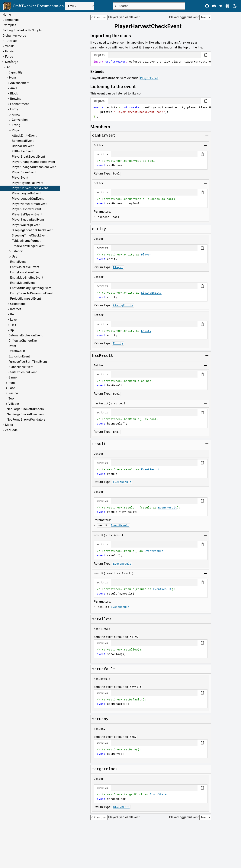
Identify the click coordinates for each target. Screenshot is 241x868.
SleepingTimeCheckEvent (30, 235)
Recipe (13, 393)
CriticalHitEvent (23, 146)
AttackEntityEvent (24, 136)
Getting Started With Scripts (22, 30)
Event (12, 78)
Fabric (9, 51)
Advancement (20, 83)
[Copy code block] (206, 55)
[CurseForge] (221, 6)
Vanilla (10, 46)
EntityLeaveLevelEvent (26, 272)
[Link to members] (103, 127)
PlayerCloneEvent (24, 172)
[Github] (207, 6)
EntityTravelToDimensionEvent (32, 293)
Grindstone (18, 304)
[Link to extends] (100, 72)
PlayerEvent (20, 178)
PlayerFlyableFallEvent (28, 183)
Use (14, 256)
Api (9, 67)
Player (16, 130)
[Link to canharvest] (104, 136)
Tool (12, 398)
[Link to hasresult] (103, 356)
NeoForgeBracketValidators (26, 420)
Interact (16, 309)
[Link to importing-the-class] (113, 36)
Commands (11, 20)
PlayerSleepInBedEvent (28, 220)
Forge (9, 57)
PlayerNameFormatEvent (29, 204)
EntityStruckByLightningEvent (31, 288)
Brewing (16, 99)
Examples (9, 25)
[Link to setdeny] (100, 719)
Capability (15, 72)
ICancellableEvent (21, 367)
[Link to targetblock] (105, 769)
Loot (12, 388)
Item (13, 314)
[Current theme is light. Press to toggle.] (235, 6)
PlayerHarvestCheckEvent (30, 188)
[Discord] (214, 6)
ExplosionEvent (19, 356)
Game (13, 377)
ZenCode (11, 430)
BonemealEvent (23, 141)
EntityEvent (18, 262)
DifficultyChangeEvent (24, 341)
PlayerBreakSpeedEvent (28, 157)
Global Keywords (14, 36)
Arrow (16, 114)
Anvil (14, 88)
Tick (13, 325)
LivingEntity (151, 293)
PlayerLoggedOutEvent (28, 199)
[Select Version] (80, 6)
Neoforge (12, 62)
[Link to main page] (33, 6)
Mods (9, 425)
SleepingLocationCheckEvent (32, 230)
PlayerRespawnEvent (26, 209)
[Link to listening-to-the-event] (116, 87)
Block (14, 93)
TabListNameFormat (26, 241)
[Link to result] (99, 444)
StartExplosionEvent (23, 372)
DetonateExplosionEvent (26, 335)
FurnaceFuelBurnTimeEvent (28, 362)
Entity (14, 109)
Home (7, 15)
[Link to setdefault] (104, 669)
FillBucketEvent (23, 151)
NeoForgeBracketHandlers (25, 414)
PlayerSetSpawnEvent (27, 214)
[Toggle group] (207, 135)
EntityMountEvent (22, 283)
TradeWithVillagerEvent (28, 246)
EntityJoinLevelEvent (25, 267)
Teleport (18, 251)
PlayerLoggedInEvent (27, 193)
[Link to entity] (99, 229)
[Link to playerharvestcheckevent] (151, 26)
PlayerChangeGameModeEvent (34, 162)
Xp (12, 330)
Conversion (20, 120)
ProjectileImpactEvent (26, 299)
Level (14, 320)
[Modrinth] (227, 6)
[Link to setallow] (101, 619)
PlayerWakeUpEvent (26, 225)
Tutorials (11, 41)
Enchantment (19, 104)
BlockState (158, 795)
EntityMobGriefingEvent (27, 278)
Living (16, 125)
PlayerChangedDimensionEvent (34, 167)
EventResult (17, 351)
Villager (14, 404)
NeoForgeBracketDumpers (25, 409)
